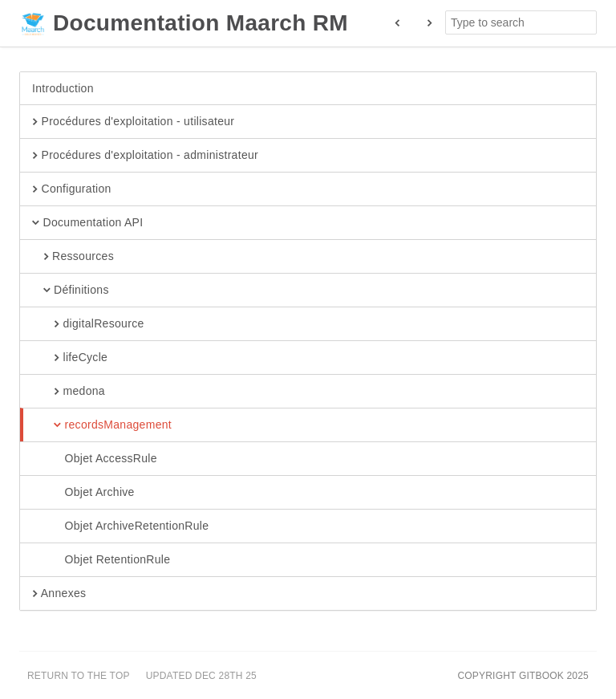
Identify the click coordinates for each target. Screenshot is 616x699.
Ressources (73, 257)
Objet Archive (83, 493)
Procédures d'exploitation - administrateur (145, 156)
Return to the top (79, 676)
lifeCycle (70, 358)
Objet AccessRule (95, 459)
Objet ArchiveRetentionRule (120, 526)
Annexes (59, 594)
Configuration (72, 189)
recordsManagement (102, 425)
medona (69, 392)
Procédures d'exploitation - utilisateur (133, 122)
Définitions (71, 291)
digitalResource (88, 324)
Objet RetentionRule (101, 560)
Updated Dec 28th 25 (201, 676)
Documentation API (87, 223)
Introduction (63, 88)
